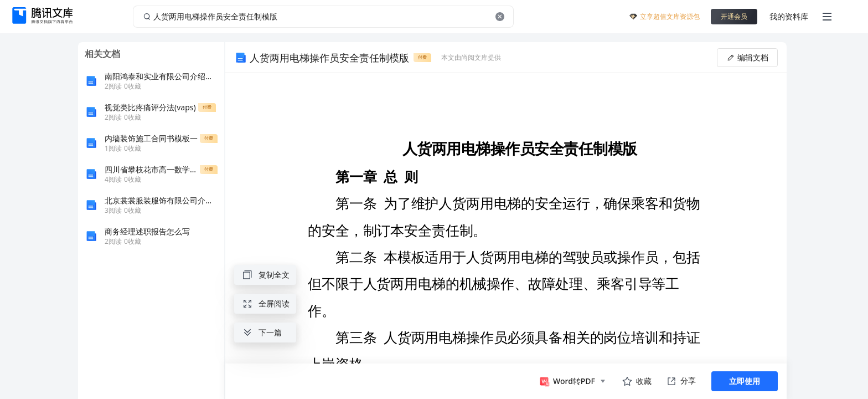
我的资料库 (789, 16)
